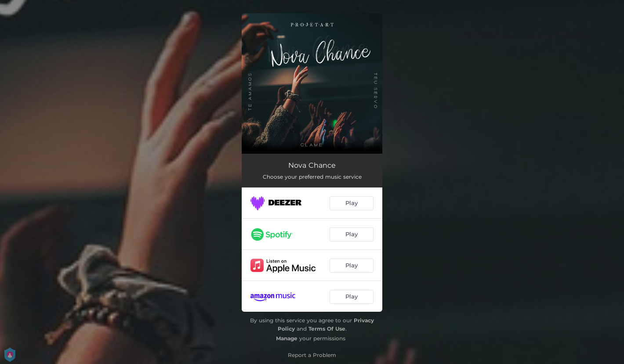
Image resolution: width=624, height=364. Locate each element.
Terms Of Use (327, 329)
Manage (287, 338)
